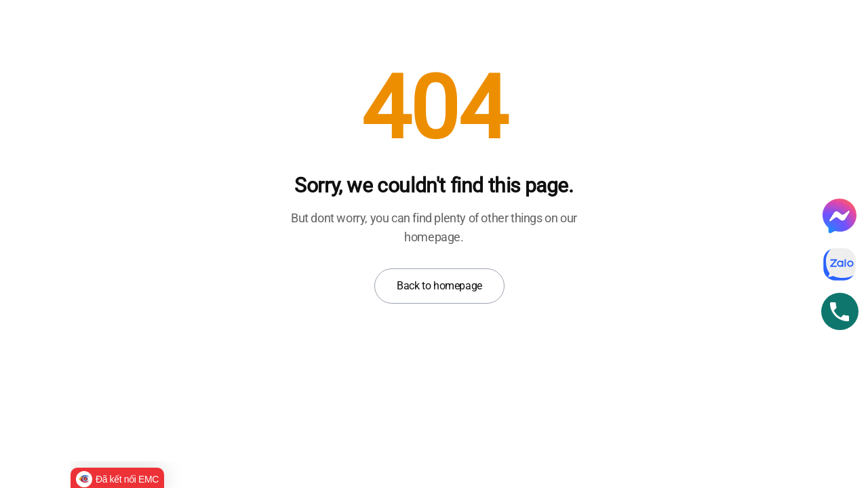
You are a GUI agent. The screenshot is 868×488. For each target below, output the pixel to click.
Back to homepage (439, 286)
